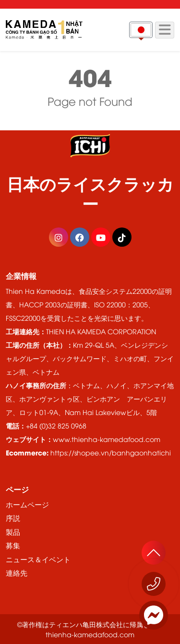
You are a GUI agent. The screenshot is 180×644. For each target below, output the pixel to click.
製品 (13, 531)
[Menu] (165, 30)
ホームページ (27, 504)
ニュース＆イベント (38, 559)
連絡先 (17, 572)
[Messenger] (154, 615)
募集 (13, 545)
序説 (13, 518)
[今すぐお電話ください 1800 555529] (154, 584)
